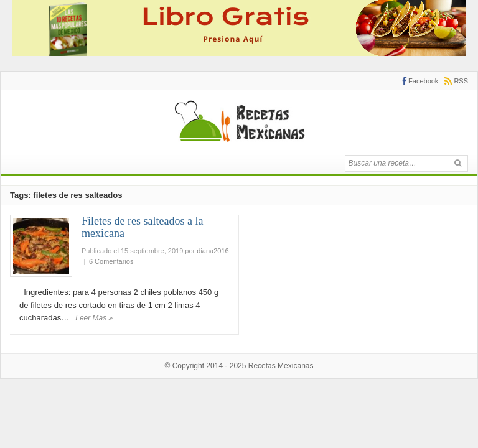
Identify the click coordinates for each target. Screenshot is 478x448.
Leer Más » (94, 318)
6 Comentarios (111, 261)
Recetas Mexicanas (281, 366)
